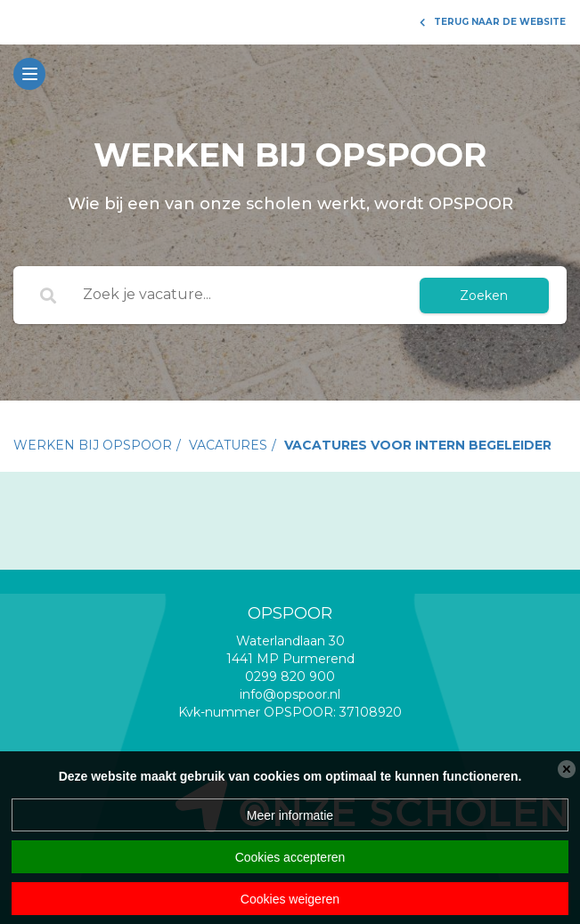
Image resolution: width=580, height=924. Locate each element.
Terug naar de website (493, 22)
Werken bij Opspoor (93, 445)
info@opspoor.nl (290, 694)
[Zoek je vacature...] (238, 296)
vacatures (228, 445)
